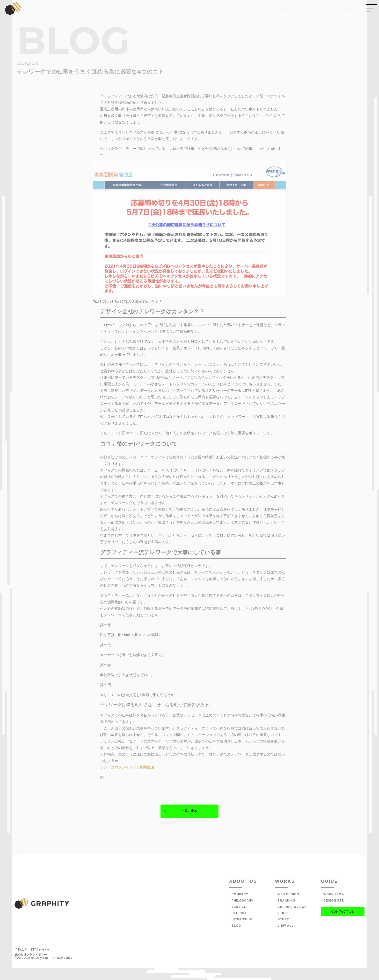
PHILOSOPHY (243, 901)
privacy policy (62, 958)
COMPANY (240, 895)
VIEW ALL (285, 926)
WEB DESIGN (288, 895)
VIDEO (283, 913)
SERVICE (239, 907)
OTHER (283, 920)
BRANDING (286, 901)
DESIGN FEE (334, 901)
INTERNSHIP (242, 920)
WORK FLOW (334, 895)
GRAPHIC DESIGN (292, 907)
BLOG (236, 926)
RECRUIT (239, 913)
